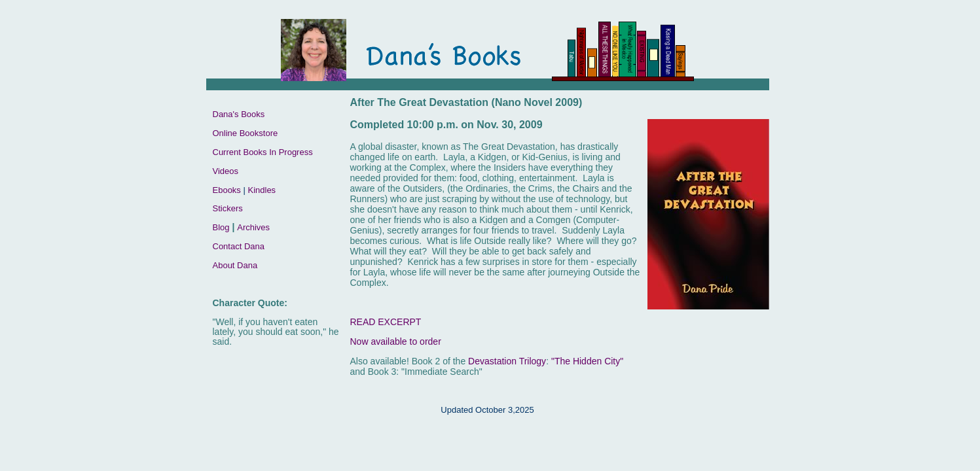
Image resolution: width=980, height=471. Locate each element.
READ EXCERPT (386, 322)
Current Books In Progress (263, 152)
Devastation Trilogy (507, 361)
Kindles (262, 190)
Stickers (228, 208)
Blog (221, 227)
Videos (226, 171)
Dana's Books (239, 114)
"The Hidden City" (587, 361)
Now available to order (396, 341)
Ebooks (227, 190)
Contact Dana (239, 246)
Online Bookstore (245, 133)
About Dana (235, 265)
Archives (253, 227)
